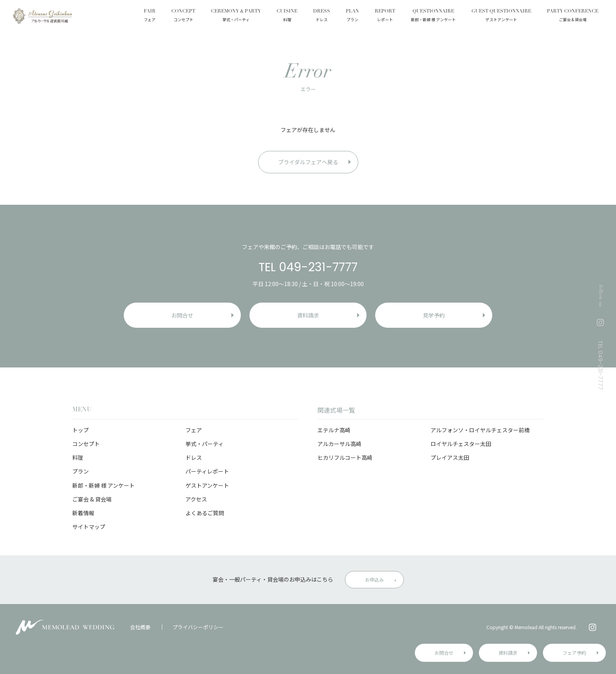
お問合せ (444, 653)
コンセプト (86, 444)
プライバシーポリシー (198, 627)
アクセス (196, 499)
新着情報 (83, 513)
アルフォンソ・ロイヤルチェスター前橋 (480, 430)
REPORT (385, 16)
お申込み (374, 579)
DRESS (322, 16)
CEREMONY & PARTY (236, 16)
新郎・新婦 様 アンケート (104, 485)
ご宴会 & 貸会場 (92, 499)
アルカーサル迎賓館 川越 (42, 16)
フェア (194, 430)
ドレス (194, 457)
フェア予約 (574, 653)
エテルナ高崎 (334, 430)
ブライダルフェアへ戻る (308, 162)
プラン (81, 471)
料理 (78, 457)
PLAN (352, 16)
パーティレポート (207, 471)
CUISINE (287, 16)
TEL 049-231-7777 (308, 267)
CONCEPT (183, 16)
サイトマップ (89, 527)
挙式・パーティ (204, 444)
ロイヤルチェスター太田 (461, 444)
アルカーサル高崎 (339, 444)
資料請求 (508, 653)
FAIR (150, 16)
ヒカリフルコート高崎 (345, 457)
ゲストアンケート (207, 485)
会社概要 (140, 627)
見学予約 (434, 315)
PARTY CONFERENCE (573, 16)
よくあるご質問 (205, 513)
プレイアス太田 (450, 457)
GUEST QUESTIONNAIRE (501, 16)
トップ (81, 430)
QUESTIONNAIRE (433, 16)
